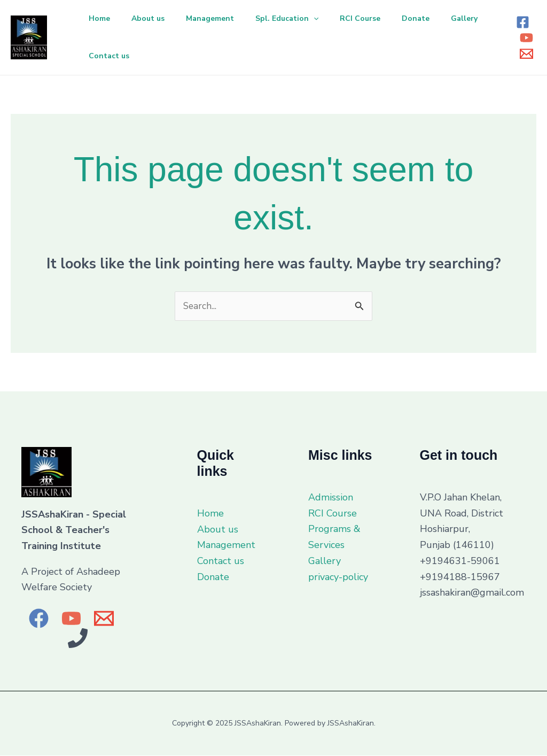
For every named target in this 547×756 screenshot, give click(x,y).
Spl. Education (302, 19)
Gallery (104, 56)
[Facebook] (523, 22)
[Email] (104, 619)
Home (101, 18)
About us (154, 18)
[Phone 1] (78, 639)
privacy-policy (338, 577)
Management (221, 18)
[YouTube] (526, 38)
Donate (439, 18)
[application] (329, 19)
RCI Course (379, 18)
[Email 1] (526, 54)
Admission (331, 498)
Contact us (163, 56)
